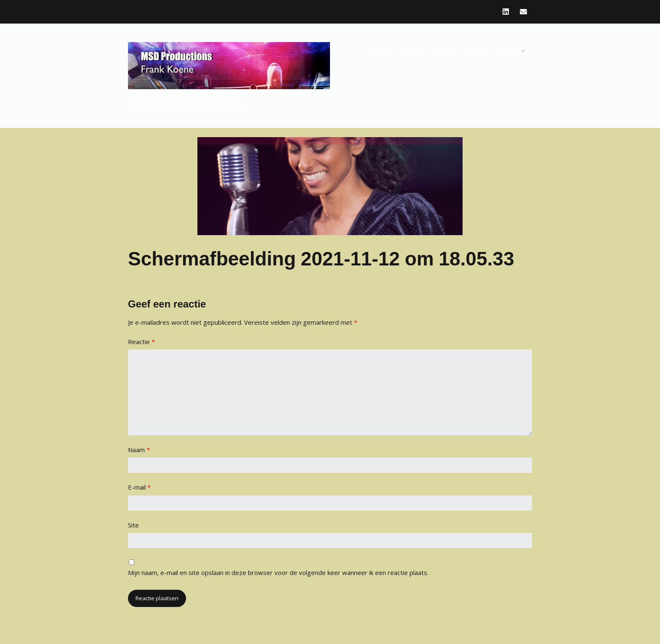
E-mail (139, 487)
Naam (139, 450)
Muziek (445, 51)
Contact (510, 51)
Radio (412, 51)
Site (133, 525)
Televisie (378, 51)
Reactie (141, 342)
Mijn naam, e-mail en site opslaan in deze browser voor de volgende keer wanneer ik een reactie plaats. (278, 572)
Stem (477, 51)
